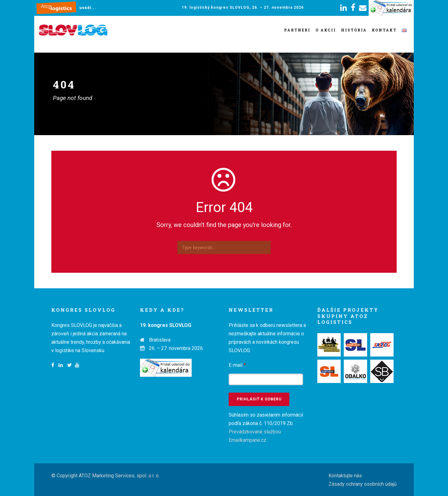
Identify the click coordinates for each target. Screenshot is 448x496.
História (354, 30)
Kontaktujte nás (345, 476)
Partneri (297, 30)
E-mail (237, 365)
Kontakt (384, 30)
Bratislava (160, 340)
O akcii (326, 30)
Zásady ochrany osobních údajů (363, 484)
